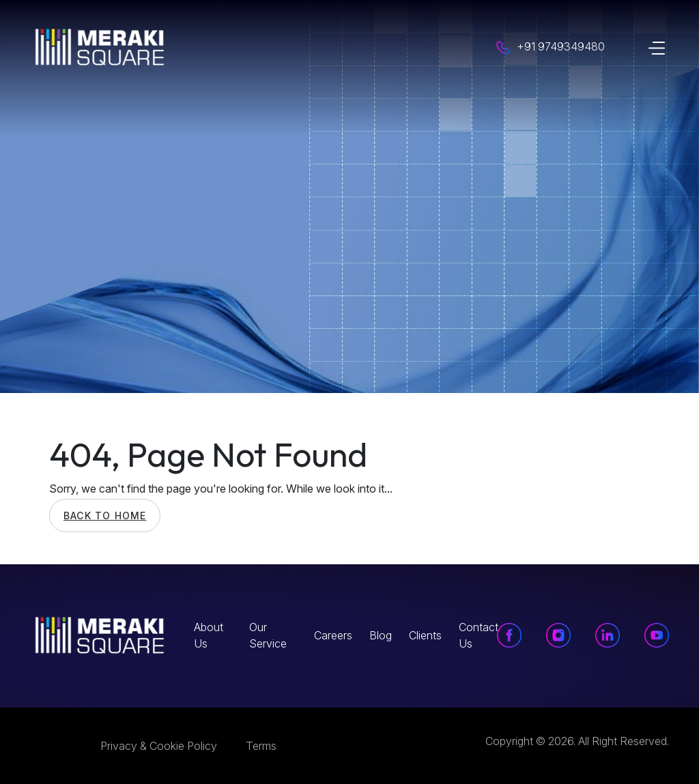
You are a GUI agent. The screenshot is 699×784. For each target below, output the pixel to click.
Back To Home (105, 516)
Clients (425, 635)
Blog (381, 635)
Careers (333, 635)
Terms (261, 746)
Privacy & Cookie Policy (159, 746)
